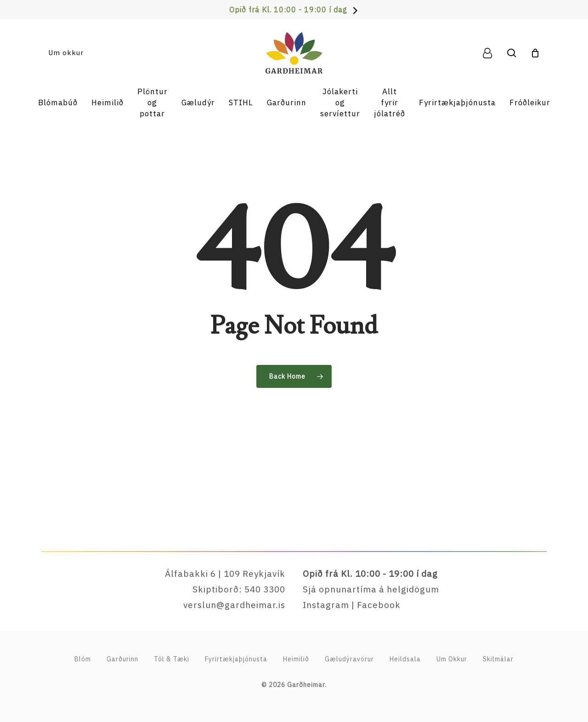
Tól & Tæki (172, 659)
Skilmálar (498, 659)
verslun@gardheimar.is (234, 605)
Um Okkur (452, 659)
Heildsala (405, 659)
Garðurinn (122, 659)
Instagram (326, 605)
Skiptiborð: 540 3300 (239, 589)
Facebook (379, 605)
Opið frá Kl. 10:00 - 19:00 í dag (288, 10)
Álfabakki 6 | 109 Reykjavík (225, 574)
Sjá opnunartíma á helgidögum (371, 589)
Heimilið (296, 659)
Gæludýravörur (349, 659)
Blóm (83, 659)
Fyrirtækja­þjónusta (236, 659)
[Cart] (535, 53)
